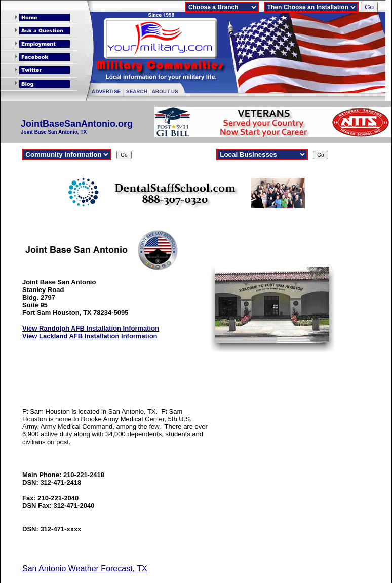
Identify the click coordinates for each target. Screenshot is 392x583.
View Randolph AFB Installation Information (91, 328)
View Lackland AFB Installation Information (90, 336)
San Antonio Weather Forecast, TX (85, 569)
